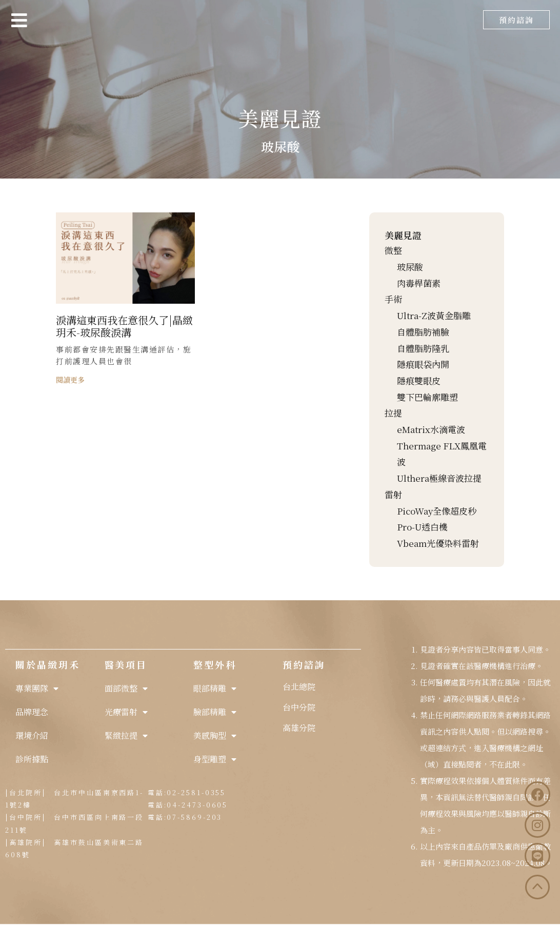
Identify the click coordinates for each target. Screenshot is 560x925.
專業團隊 (37, 688)
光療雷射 (126, 712)
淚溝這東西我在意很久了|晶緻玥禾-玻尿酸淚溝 (124, 326)
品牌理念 (32, 712)
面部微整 (126, 688)
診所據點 (32, 759)
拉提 (393, 413)
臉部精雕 (215, 712)
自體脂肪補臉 (423, 332)
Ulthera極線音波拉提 (439, 478)
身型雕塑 (215, 759)
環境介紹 (32, 735)
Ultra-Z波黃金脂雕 (434, 315)
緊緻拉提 (126, 736)
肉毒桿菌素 (419, 283)
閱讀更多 (70, 380)
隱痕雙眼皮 (419, 380)
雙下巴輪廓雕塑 (427, 397)
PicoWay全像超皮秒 (437, 511)
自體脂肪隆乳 (423, 348)
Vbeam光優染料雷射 (438, 543)
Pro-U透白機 (422, 527)
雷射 (393, 494)
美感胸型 (215, 736)
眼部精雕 (215, 688)
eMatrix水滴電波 (431, 429)
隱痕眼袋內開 (423, 364)
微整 (393, 250)
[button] (516, 20)
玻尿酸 (410, 267)
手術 (393, 299)
